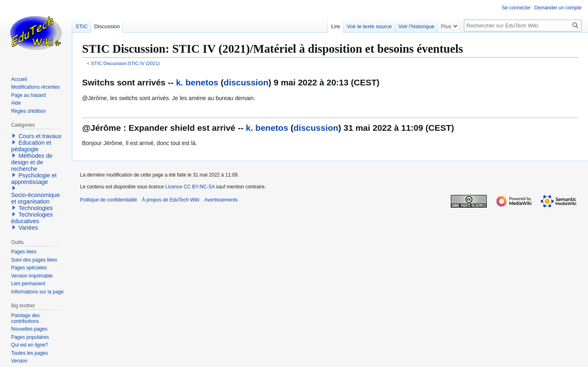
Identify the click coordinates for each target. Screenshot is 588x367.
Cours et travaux (40, 136)
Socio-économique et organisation (35, 198)
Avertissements (221, 200)
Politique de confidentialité (108, 200)
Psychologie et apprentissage (34, 179)
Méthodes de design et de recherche (32, 162)
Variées (28, 228)
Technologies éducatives (32, 218)
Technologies (36, 208)
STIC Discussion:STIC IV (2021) (125, 63)
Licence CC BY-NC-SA (190, 187)
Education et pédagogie (31, 146)
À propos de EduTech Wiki (170, 200)
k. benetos (197, 82)
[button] (14, 136)
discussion (246, 82)
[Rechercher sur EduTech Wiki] (523, 26)
